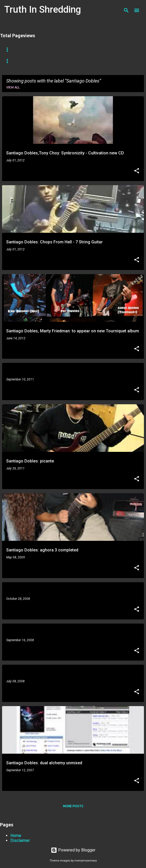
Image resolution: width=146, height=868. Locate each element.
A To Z (90, 50)
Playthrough (87, 61)
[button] (137, 171)
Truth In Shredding (43, 10)
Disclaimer (20, 840)
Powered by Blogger (73, 850)
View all (13, 87)
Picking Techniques (47, 61)
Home (9, 50)
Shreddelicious (60, 50)
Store (30, 50)
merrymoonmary (86, 861)
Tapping (11, 61)
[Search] (126, 10)
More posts (73, 806)
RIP (109, 50)
